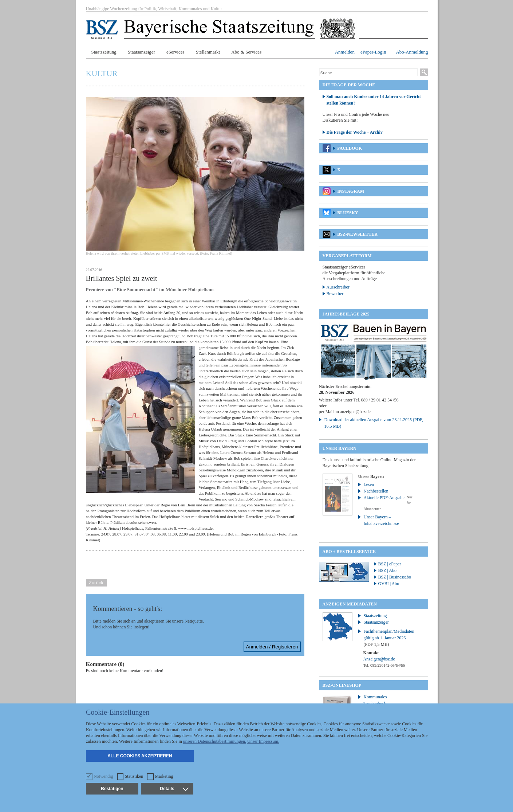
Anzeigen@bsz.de (379, 659)
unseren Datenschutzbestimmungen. (215, 741)
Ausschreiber (338, 287)
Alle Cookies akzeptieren (140, 756)
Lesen (369, 485)
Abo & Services (246, 52)
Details (174, 789)
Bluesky (348, 213)
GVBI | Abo (389, 584)
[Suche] (368, 73)
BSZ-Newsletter (357, 234)
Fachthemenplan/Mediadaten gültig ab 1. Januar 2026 (389, 638)
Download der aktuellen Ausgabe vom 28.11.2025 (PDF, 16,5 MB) (374, 423)
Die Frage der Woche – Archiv (355, 132)
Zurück (96, 583)
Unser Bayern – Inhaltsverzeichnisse (381, 520)
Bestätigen (112, 789)
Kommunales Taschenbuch (375, 700)
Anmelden (345, 52)
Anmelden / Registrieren (272, 647)
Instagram (351, 191)
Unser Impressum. (263, 741)
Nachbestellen (376, 491)
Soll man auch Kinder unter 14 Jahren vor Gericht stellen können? (374, 100)
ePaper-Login (373, 52)
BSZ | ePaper (390, 564)
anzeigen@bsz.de (355, 412)
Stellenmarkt (208, 52)
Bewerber (335, 294)
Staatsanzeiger (141, 52)
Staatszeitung (104, 52)
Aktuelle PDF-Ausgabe (384, 498)
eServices (175, 52)
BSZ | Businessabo (395, 577)
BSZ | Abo (387, 570)
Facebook (350, 148)
